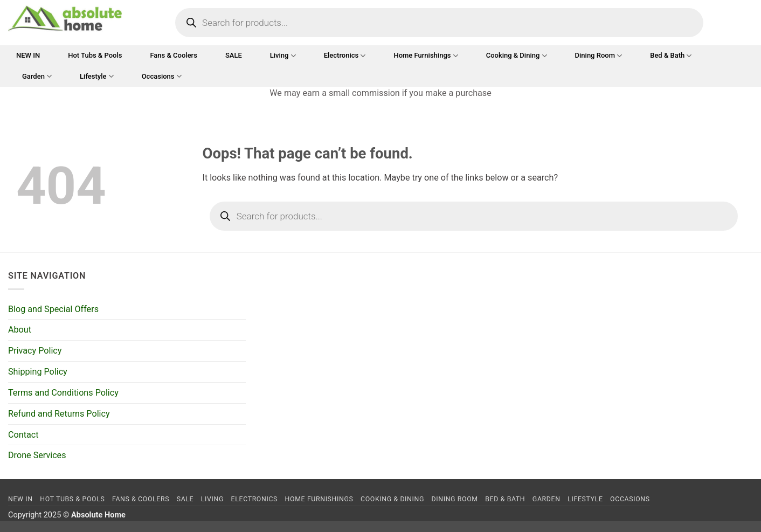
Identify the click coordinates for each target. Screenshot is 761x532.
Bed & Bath (671, 56)
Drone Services (37, 455)
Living (283, 56)
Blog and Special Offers (53, 309)
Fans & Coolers (173, 55)
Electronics (345, 56)
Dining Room (599, 56)
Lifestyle (97, 76)
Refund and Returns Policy (59, 414)
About (20, 330)
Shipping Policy (38, 372)
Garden (37, 76)
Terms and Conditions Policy (63, 393)
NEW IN (28, 55)
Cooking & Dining (517, 56)
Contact (23, 435)
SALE (234, 55)
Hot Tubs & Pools (95, 55)
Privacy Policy (35, 351)
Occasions (162, 76)
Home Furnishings (426, 56)
